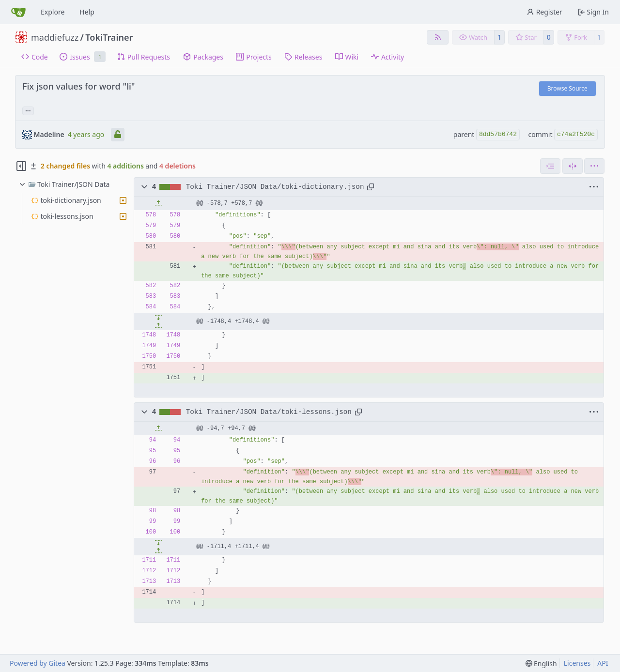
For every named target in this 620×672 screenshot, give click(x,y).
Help (87, 12)
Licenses (577, 663)
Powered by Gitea (38, 663)
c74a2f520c (576, 134)
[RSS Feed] (438, 37)
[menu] (594, 166)
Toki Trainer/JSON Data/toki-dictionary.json (275, 187)
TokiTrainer (109, 37)
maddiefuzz (55, 37)
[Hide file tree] (21, 166)
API (603, 663)
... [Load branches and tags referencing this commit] (28, 110)
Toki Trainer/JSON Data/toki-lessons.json (269, 412)
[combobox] (550, 166)
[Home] (18, 12)
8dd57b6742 (498, 134)
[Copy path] (371, 187)
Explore (53, 12)
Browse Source (567, 88)
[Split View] (573, 166)
